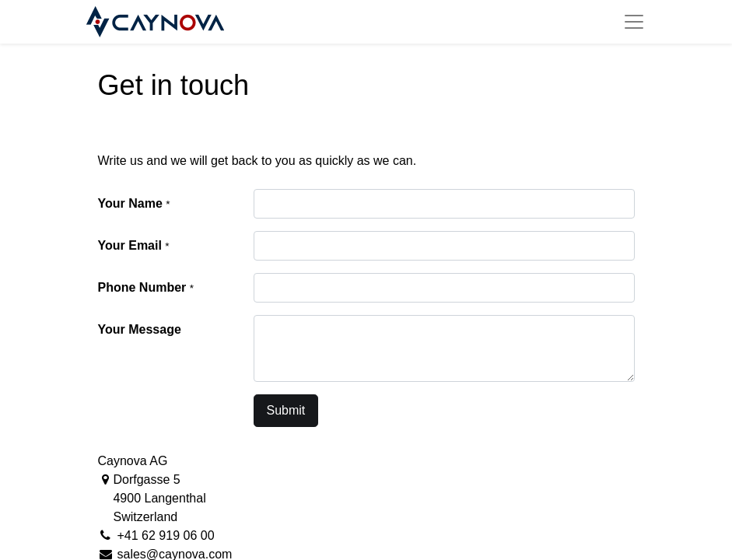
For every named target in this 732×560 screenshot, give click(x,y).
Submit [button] (286, 410)
